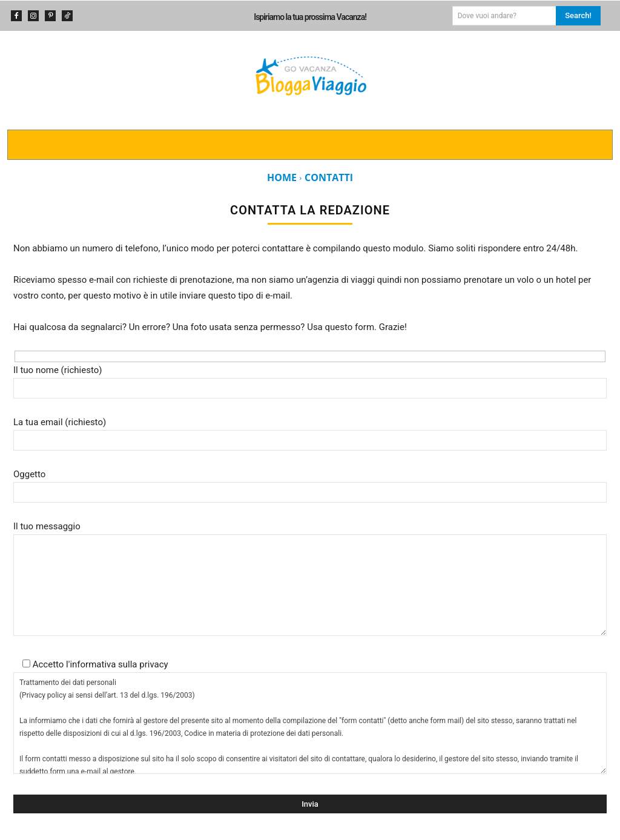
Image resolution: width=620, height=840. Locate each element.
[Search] (578, 16)
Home (282, 177)
